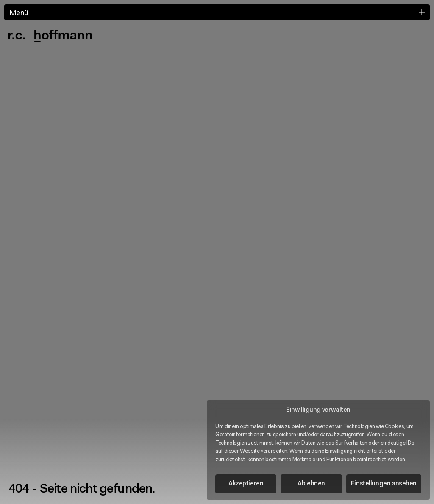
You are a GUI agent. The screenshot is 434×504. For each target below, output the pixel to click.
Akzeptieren (246, 484)
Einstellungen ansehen (384, 484)
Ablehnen (311, 484)
